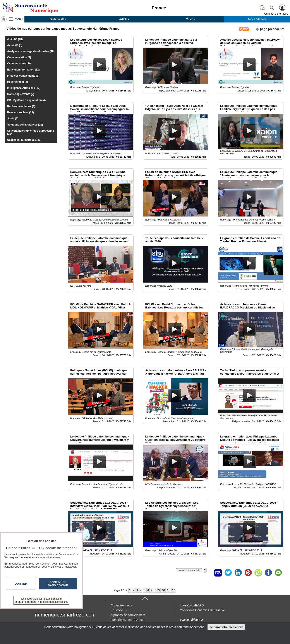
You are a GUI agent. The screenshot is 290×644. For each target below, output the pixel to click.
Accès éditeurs (257, 19)
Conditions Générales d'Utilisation (203, 610)
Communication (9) (19, 57)
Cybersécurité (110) (19, 64)
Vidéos (190, 19)
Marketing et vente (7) (21, 94)
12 (174, 590)
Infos (192, 605)
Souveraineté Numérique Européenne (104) (31, 132)
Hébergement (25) (18, 82)
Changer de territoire (276, 14)
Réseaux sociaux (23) (21, 112)
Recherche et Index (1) (21, 106)
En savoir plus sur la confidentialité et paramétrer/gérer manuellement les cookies (42, 600)
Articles (124, 19)
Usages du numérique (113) (24, 140)
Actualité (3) (15, 45)
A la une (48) (15, 39)
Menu (19, 19)
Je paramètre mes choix (226, 627)
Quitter (21, 584)
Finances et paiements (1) (23, 76)
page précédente (270, 29)
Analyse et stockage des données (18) (31, 51)
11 (168, 590)
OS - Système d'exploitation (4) (26, 100)
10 (163, 590)
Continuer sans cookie (58, 584)
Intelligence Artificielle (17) (24, 88)
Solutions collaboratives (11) (25, 125)
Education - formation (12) (23, 70)
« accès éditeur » (191, 620)
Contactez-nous (121, 605)
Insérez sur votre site (189, 570)
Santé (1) (13, 119)
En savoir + (118, 610)
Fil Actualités (58, 19)
